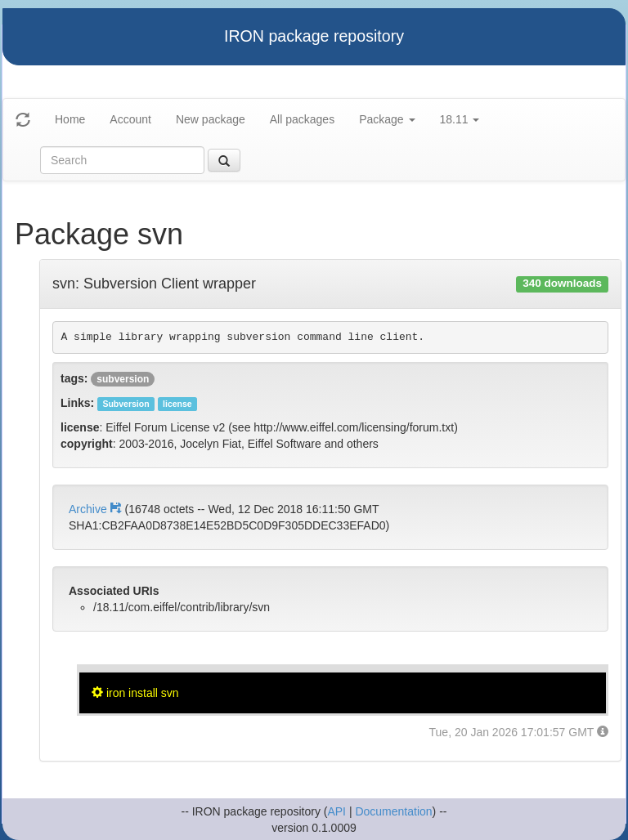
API (336, 811)
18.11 (460, 119)
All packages (302, 119)
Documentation (393, 811)
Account (130, 119)
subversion (123, 379)
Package (387, 119)
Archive (96, 509)
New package (211, 119)
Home (70, 119)
